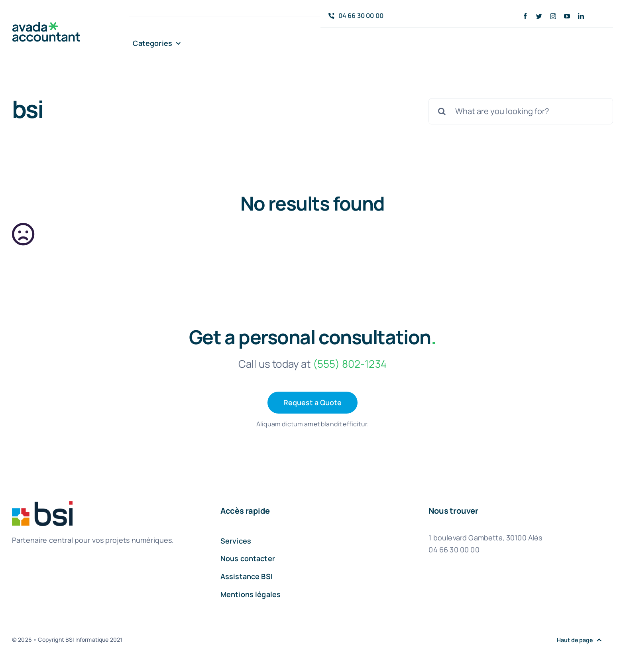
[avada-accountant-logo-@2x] (46, 26)
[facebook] (525, 16)
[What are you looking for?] (521, 111)
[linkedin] (581, 16)
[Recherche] (442, 111)
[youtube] (567, 16)
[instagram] (553, 16)
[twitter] (539, 16)
